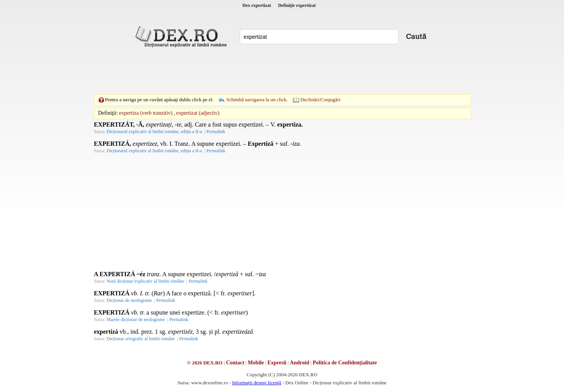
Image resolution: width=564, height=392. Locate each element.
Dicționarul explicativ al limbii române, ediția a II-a (155, 132)
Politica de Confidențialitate (345, 363)
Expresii (277, 363)
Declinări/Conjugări (321, 100)
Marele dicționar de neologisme (136, 320)
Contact (235, 363)
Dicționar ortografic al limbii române (141, 339)
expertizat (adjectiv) (198, 113)
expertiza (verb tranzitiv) (146, 113)
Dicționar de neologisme (129, 300)
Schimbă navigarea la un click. (257, 100)
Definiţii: (108, 113)
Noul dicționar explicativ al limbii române (146, 281)
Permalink (216, 132)
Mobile (256, 363)
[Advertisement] (282, 71)
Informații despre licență (256, 383)
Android (299, 363)
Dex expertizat (257, 5)
